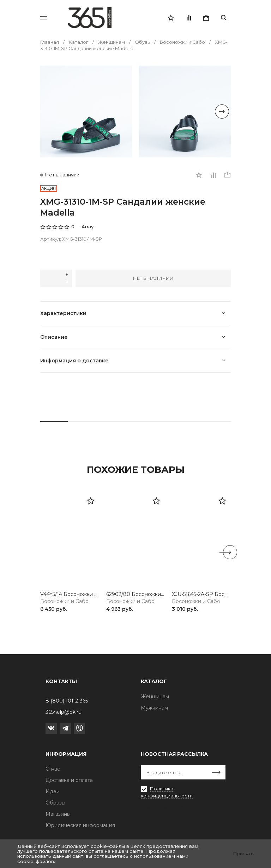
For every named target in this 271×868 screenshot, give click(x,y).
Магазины (58, 814)
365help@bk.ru (64, 712)
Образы (55, 803)
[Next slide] (222, 111)
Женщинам (155, 697)
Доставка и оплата (69, 780)
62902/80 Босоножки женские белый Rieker (136, 594)
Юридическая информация (80, 825)
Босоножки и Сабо (64, 601)
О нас (53, 769)
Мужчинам (154, 708)
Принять (243, 854)
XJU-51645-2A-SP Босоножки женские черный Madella (201, 594)
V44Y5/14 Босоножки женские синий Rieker (70, 594)
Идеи (53, 791)
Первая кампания (164, 807)
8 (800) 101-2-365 (67, 701)
